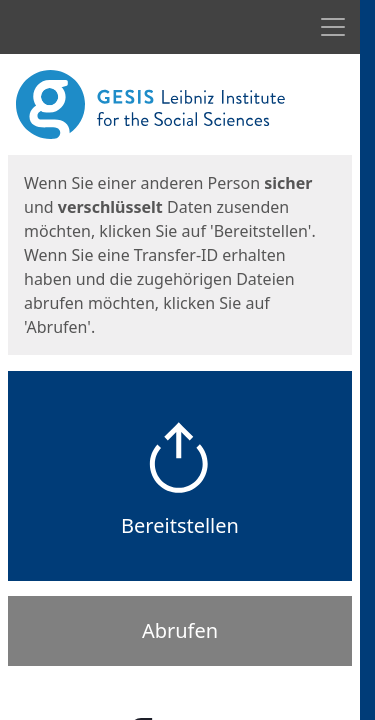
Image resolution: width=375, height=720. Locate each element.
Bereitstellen (180, 525)
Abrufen (180, 630)
